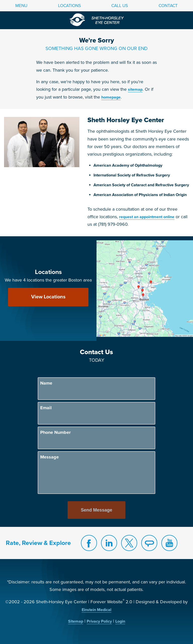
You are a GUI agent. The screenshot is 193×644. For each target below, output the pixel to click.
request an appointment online (147, 217)
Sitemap (76, 621)
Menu (21, 6)
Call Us (120, 6)
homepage (111, 97)
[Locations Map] (145, 288)
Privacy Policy (99, 621)
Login (120, 621)
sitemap (135, 89)
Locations (69, 6)
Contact (168, 6)
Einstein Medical (96, 610)
